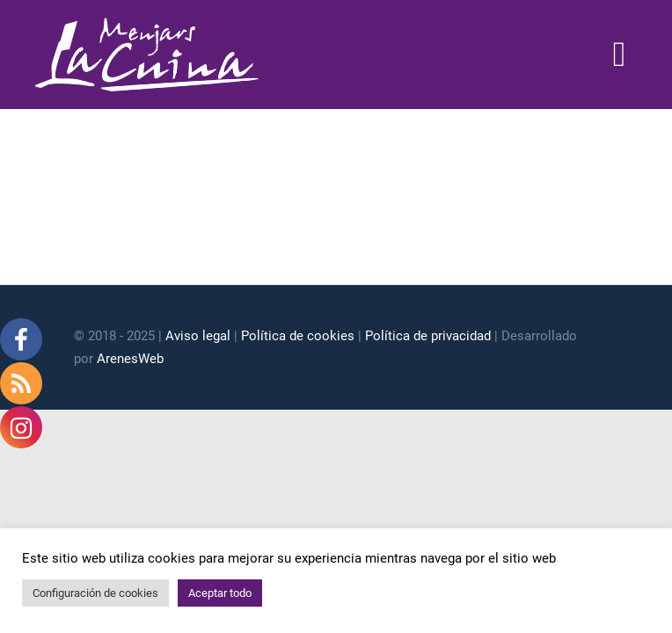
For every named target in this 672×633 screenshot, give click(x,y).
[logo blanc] (147, 25)
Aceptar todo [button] (220, 593)
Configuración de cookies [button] (95, 593)
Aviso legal (198, 336)
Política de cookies (298, 336)
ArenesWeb (130, 359)
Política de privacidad (428, 336)
